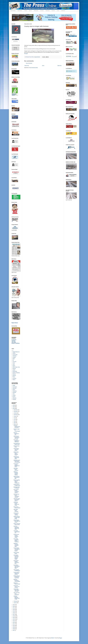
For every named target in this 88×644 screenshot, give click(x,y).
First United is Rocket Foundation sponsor (16, 491)
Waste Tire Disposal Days (17, 583)
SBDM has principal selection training (16, 473)
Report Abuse (15, 323)
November (16, 411)
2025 (14, 407)
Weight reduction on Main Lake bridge (17, 518)
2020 (14, 610)
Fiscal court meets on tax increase (16, 587)
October (15, 413)
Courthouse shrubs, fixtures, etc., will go (16, 504)
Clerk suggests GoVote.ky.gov (17, 570)
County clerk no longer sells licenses (16, 573)
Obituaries (36, 11)
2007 (14, 630)
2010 (14, 626)
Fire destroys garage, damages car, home (17, 465)
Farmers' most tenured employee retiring (16, 536)
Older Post (59, 66)
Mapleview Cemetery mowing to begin (16, 545)
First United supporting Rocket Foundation (16, 540)
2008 (14, 629)
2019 (14, 611)
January (15, 603)
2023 (14, 605)
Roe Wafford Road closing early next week (16, 567)
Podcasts (14, 399)
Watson (14, 380)
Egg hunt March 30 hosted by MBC (16, 477)
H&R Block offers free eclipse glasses (17, 500)
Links (58, 11)
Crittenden (15, 356)
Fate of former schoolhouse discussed (16, 437)
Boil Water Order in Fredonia (17, 488)
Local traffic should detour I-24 (17, 532)
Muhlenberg (15, 371)
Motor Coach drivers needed (17, 507)
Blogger (61, 638)
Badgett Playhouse (16, 352)
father (14, 359)
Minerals (14, 369)
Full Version (13, 11)
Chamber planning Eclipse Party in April (16, 598)
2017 (14, 614)
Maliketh (53, 638)
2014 (14, 619)
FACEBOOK (14, 340)
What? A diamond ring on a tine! (17, 524)
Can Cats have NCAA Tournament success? (16, 496)
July (15, 418)
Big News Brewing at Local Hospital (17, 580)
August (15, 416)
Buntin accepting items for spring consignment (17, 481)
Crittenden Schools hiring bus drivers (17, 427)
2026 (14, 405)
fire (13, 360)
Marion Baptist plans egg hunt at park (17, 521)
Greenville (14, 362)
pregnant (14, 376)
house (14, 363)
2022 (14, 606)
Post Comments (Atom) (34, 68)
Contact (42, 11)
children (14, 353)
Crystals (14, 357)
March (15, 424)
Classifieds (15, 391)
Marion (14, 366)
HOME (14, 385)
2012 (14, 622)
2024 (14, 408)
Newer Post (27, 66)
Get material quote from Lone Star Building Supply (16, 557)
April (15, 423)
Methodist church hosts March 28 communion (17, 461)
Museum (14, 374)
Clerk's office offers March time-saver (16, 590)
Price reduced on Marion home (17, 444)
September (16, 415)
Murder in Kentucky (16, 373)
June (15, 419)
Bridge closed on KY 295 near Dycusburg (17, 577)
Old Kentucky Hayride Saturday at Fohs (16, 562)
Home (26, 11)
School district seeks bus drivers (16, 450)
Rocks (14, 377)
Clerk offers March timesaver (16, 469)
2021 (14, 608)
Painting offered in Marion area (17, 485)
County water (15, 355)
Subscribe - (20, 11)
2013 (14, 621)
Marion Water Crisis (16, 367)
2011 (14, 624)
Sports (30, 11)
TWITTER (13, 341)
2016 (14, 616)
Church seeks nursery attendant (16, 514)
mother (14, 370)
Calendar (63, 11)
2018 (14, 613)
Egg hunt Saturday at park (16, 434)
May (15, 421)
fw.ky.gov (26, 54)
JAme (14, 364)
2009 (14, 627)
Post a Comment (29, 63)
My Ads (53, 11)
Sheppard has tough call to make (16, 458)
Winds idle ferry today (16, 446)
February (16, 601)
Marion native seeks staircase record (16, 454)
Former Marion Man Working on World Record (16, 549)
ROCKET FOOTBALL (16, 343)
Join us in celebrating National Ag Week (16, 528)
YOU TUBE (14, 342)
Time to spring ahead (16, 553)
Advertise (48, 11)
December (16, 410)
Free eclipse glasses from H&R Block (16, 441)
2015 (14, 618)
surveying (14, 378)
